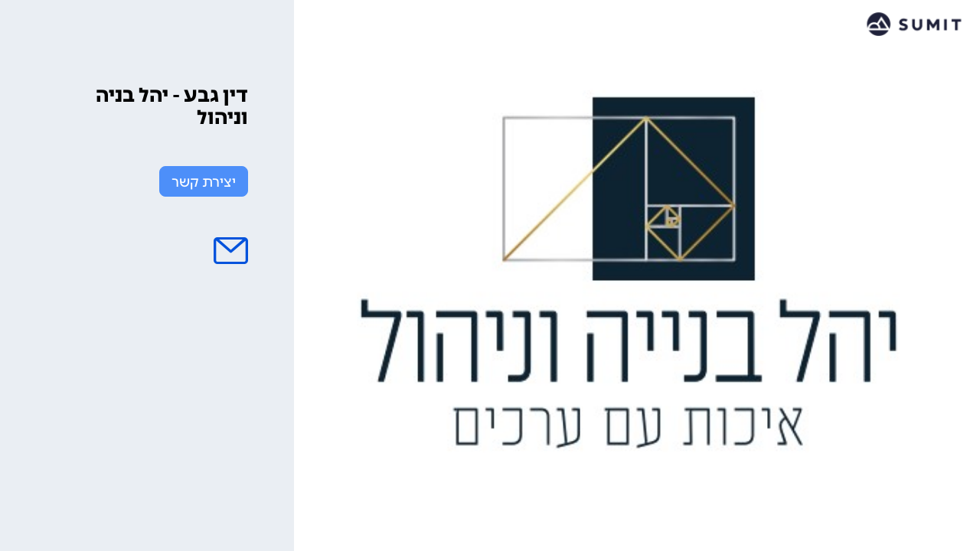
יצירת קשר (204, 182)
